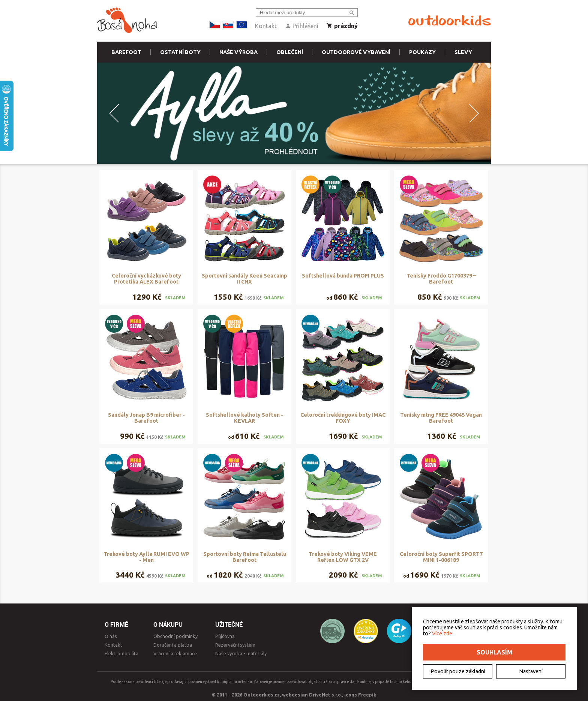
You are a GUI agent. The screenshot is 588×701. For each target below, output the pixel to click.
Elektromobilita (121, 653)
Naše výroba (238, 52)
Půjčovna (225, 636)
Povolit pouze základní (458, 671)
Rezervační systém (235, 645)
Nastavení (531, 671)
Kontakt (266, 26)
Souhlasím (494, 652)
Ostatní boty (180, 52)
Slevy (463, 52)
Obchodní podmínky (175, 636)
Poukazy (422, 52)
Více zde (442, 633)
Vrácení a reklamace (175, 653)
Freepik (367, 695)
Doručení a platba (173, 645)
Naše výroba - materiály (241, 653)
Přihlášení (302, 26)
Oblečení (290, 52)
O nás (111, 636)
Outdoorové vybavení (356, 52)
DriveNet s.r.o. (325, 695)
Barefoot (126, 52)
